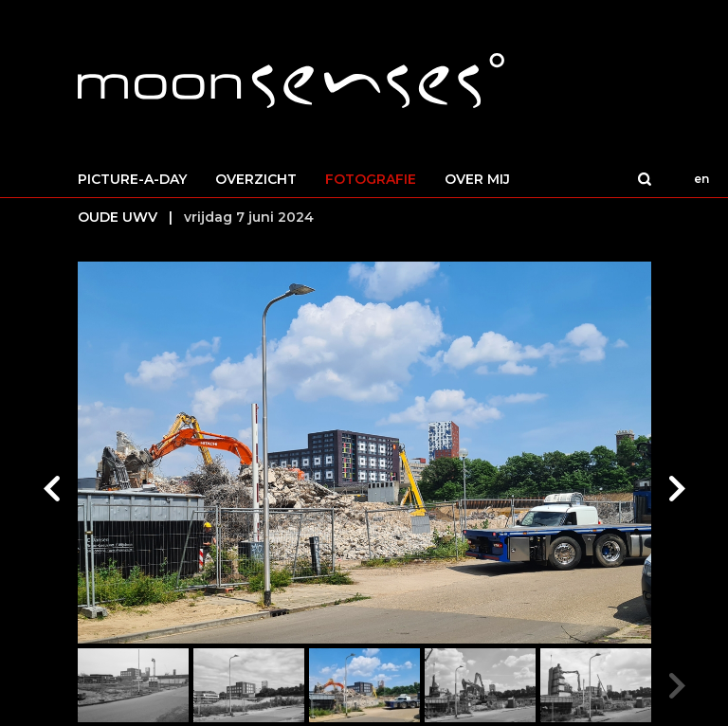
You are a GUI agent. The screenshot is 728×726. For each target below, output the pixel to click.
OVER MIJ (477, 179)
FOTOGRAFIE (371, 179)
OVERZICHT (256, 179)
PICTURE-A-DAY (132, 179)
